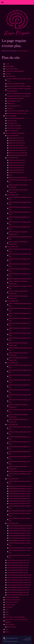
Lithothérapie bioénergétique (12, 597)
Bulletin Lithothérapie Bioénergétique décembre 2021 (18, 421)
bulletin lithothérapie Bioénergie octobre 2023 (20, 511)
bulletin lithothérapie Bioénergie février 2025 (18, 563)
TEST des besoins (11, 627)
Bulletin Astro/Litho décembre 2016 (18, 155)
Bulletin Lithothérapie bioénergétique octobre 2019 (20, 287)
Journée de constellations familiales (16, 84)
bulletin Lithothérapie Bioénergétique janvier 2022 (20, 428)
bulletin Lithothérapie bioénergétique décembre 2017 (18, 191)
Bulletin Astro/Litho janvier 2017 (17, 160)
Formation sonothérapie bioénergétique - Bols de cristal (19, 80)
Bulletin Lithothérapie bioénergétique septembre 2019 (18, 282)
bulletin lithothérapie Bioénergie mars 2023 (20, 491)
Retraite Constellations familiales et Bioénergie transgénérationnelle (19, 90)
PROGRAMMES (9, 66)
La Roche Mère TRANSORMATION (14, 71)
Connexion (28, 638)
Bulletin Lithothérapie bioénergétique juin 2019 (19, 275)
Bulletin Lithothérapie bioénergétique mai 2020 (19, 324)
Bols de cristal (9, 607)
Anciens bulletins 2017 (13, 158)
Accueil (7, 64)
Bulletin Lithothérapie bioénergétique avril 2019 (20, 265)
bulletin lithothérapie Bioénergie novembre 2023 (20, 515)
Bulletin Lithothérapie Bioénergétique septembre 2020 (18, 344)
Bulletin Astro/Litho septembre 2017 (18, 177)
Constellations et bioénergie (14, 126)
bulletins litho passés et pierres (13, 600)
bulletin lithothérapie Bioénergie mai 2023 (19, 496)
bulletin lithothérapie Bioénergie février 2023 (20, 489)
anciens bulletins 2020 (13, 301)
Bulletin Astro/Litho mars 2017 (17, 165)
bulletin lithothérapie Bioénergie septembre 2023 (20, 507)
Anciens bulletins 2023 (13, 479)
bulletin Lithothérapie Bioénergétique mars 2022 (20, 438)
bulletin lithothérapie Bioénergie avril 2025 (18, 568)
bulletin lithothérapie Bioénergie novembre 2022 (20, 475)
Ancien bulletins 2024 (13, 523)
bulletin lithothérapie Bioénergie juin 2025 (18, 573)
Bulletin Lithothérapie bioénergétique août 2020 (19, 339)
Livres (7, 610)
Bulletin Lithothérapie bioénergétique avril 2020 (20, 319)
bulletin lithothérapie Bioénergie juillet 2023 (20, 501)
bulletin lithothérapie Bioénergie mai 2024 (19, 536)
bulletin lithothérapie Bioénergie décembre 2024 (20, 557)
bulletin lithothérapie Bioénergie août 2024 (20, 541)
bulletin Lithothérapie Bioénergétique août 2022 (19, 463)
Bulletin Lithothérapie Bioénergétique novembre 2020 (18, 354)
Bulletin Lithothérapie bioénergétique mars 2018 (20, 208)
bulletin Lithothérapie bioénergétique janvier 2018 (20, 198)
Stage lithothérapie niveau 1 (14, 101)
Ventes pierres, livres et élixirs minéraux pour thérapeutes (16, 621)
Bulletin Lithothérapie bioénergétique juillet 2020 (20, 334)
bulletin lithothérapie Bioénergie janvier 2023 (20, 486)
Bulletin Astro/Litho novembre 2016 (18, 153)
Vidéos (7, 612)
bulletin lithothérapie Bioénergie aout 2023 (20, 503)
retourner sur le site (23, 51)
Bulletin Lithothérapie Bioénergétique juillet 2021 (20, 396)
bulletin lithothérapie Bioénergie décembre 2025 (19, 585)
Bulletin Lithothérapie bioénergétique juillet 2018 (20, 223)
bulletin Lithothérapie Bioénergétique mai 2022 (19, 448)
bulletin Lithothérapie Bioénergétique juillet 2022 (20, 458)
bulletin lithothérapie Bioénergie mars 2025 (18, 565)
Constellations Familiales (11, 602)
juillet (10, 175)
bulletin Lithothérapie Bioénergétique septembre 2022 (18, 468)
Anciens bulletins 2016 (13, 136)
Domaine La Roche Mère (11, 69)
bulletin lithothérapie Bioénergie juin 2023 (19, 499)
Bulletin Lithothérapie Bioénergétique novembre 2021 (18, 416)
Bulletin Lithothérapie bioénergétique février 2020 (20, 310)
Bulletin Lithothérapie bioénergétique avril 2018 (20, 213)
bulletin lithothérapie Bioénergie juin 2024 (19, 538)
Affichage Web (27, 640)
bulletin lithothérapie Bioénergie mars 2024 (20, 531)
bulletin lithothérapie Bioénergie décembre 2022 (20, 482)
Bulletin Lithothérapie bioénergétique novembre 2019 (18, 292)
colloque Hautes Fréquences (14, 128)
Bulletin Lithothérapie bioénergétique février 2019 (20, 255)
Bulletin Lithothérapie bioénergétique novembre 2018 (18, 243)
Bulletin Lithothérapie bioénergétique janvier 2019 (20, 250)
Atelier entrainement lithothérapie (15, 118)
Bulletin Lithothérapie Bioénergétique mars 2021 (20, 376)
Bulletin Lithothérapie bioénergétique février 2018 (20, 203)
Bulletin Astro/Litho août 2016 (17, 145)
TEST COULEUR (10, 624)
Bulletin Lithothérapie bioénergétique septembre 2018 (18, 233)
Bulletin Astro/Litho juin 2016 (16, 140)
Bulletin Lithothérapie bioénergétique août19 (20, 279)
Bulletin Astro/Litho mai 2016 (16, 138)
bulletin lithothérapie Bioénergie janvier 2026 (18, 587)
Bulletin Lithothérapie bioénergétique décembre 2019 (18, 297)
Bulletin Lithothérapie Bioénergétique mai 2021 (19, 386)
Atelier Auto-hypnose (12, 131)
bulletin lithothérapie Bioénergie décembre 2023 (20, 520)
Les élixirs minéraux (10, 605)
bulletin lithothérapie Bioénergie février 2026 (18, 590)
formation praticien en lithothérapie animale (18, 111)
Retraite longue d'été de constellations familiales (19, 86)
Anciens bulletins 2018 (13, 195)
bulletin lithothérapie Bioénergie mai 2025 (18, 570)
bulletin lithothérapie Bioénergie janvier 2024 (20, 526)
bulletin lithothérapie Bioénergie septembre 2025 (19, 578)
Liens (7, 629)
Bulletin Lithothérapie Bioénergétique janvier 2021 (20, 366)
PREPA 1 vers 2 (11, 103)
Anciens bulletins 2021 (13, 363)
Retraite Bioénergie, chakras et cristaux (17, 113)
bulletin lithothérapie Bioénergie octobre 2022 (20, 471)
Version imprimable (9, 638)
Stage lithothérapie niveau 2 (14, 106)
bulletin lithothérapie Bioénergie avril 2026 (18, 595)
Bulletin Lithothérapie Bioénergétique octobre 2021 (20, 411)
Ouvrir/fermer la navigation (17, 2)
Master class (10, 108)
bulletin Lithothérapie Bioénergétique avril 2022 (20, 443)
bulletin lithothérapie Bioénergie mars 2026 (18, 592)
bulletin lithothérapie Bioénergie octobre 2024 (20, 548)
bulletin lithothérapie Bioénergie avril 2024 (20, 533)
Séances (7, 632)
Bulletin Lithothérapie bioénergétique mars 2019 (20, 260)
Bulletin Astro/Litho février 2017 (17, 163)
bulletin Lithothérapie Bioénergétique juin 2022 (19, 453)
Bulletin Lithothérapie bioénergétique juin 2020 (19, 329)
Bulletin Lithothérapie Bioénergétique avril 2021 (20, 381)
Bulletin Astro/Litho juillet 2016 (17, 143)
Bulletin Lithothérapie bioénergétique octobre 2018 (20, 238)
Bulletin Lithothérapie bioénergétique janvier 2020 (20, 305)
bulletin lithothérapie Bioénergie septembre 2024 (20, 544)
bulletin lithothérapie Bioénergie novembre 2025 (19, 582)
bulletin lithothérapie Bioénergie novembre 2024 (20, 552)
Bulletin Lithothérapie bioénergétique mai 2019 (19, 270)
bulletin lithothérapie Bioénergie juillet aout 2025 (19, 575)
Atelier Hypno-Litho (12, 123)
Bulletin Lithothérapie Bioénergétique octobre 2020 (20, 349)
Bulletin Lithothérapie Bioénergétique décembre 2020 (18, 359)
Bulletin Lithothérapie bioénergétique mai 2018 (19, 218)
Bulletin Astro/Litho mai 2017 (16, 170)
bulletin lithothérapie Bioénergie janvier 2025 (18, 560)
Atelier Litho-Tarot (12, 121)
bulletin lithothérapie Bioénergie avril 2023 (20, 494)
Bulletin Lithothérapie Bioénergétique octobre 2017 (20, 181)
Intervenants (8, 74)
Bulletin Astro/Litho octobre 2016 (17, 150)
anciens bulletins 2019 (13, 247)
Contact (7, 615)
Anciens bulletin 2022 (13, 424)
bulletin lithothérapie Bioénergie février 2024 (20, 528)
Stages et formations (10, 76)
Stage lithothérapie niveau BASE (15, 98)
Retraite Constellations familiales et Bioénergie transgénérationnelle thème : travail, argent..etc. (19, 95)
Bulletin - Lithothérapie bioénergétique (15, 133)
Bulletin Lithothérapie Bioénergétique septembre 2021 (18, 406)
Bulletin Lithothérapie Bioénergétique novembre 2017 (18, 186)
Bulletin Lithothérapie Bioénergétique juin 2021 (19, 391)
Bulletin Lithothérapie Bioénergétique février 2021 (20, 371)
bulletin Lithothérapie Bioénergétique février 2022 (20, 433)
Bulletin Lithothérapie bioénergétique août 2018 (19, 228)
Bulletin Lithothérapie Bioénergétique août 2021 (20, 401)
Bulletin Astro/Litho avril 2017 (17, 168)
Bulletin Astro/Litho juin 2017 (16, 173)
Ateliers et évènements (11, 116)
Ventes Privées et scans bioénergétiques (15, 617)
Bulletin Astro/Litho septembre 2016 (18, 148)
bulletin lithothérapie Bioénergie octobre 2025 (19, 580)
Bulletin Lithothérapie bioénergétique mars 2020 (20, 315)
